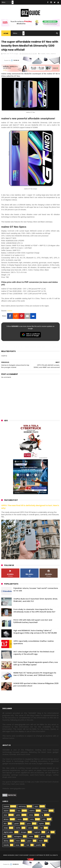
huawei (6, 807)
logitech (37, 833)
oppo (36, 807)
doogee (24, 833)
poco (29, 824)
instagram (18, 837)
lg (42, 816)
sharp (6, 828)
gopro (29, 841)
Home (6, 33)
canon (30, 828)
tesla (41, 841)
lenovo (6, 820)
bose (18, 846)
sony (32, 820)
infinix (31, 816)
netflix (18, 828)
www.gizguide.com (11, 856)
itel (41, 828)
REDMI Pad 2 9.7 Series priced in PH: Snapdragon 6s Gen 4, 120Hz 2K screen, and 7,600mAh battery (35, 675)
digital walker (8, 833)
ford (28, 846)
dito (5, 824)
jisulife (39, 846)
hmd (18, 841)
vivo (19, 811)
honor (45, 811)
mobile (43, 54)
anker (31, 837)
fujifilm (41, 824)
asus (5, 816)
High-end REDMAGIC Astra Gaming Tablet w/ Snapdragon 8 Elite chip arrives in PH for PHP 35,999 (35, 632)
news (48, 54)
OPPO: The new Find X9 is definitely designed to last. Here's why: (30, 507)
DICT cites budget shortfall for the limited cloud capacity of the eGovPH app (34, 653)
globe (18, 816)
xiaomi (6, 811)
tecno (20, 820)
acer (44, 820)
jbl (48, 833)
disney (6, 841)
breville (6, 846)
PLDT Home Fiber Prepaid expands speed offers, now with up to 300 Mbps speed (36, 664)
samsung (22, 807)
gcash (17, 824)
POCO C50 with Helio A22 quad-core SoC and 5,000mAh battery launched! (33, 622)
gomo (43, 837)
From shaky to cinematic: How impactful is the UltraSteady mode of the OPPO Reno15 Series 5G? (34, 611)
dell (5, 837)
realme (53, 54)
